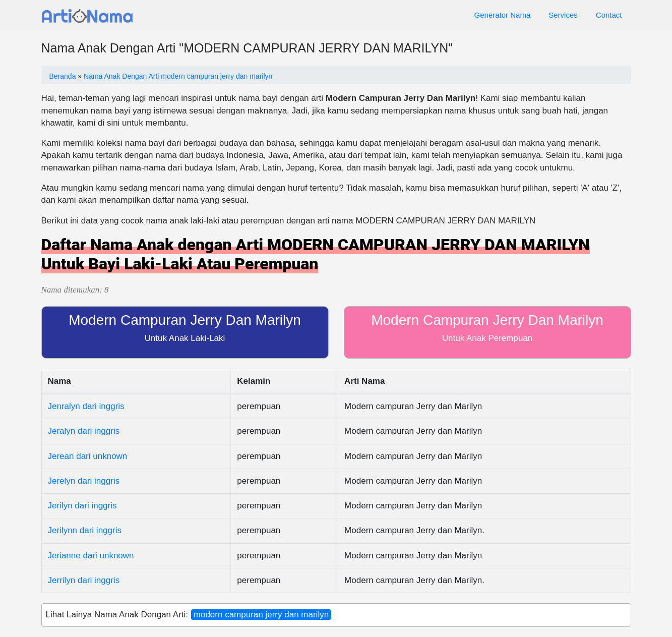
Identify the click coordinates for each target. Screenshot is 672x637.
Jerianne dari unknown (91, 556)
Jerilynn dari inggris (85, 530)
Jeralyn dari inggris (84, 431)
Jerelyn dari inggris (84, 481)
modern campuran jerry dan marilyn (261, 615)
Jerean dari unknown (88, 456)
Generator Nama (503, 15)
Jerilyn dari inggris (82, 506)
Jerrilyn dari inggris (84, 580)
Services (563, 15)
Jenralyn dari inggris (86, 406)
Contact (609, 15)
